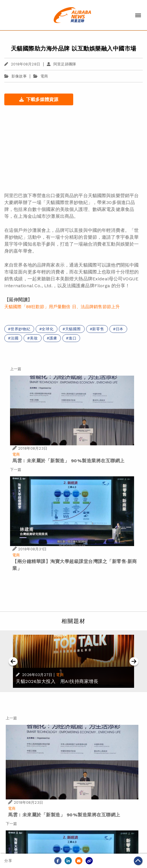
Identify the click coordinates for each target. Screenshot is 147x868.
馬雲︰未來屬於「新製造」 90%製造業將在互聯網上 (68, 461)
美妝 (34, 338)
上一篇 (16, 369)
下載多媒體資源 (39, 99)
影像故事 (16, 76)
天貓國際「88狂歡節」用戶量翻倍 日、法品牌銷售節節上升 (62, 307)
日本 (120, 329)
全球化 (48, 329)
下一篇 (16, 470)
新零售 (98, 329)
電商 (44, 76)
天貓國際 (73, 329)
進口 (73, 338)
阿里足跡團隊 (61, 64)
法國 (15, 338)
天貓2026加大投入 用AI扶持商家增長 (57, 681)
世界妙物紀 (21, 329)
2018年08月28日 (22, 64)
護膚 (53, 338)
